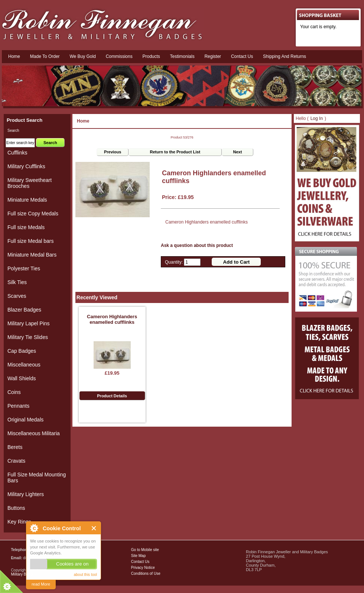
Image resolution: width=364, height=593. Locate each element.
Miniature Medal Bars (32, 255)
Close (94, 528)
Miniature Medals (27, 200)
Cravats (16, 461)
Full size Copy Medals (33, 214)
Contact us (242, 56)
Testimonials (182, 56)
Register (213, 56)
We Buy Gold (82, 56)
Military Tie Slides (28, 337)
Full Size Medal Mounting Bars (37, 478)
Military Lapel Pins (29, 323)
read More (41, 584)
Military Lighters (26, 494)
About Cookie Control (34, 528)
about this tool (85, 575)
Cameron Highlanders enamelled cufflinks (112, 319)
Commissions (119, 56)
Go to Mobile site (145, 550)
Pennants (18, 406)
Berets (15, 447)
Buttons (16, 508)
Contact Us (140, 562)
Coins (14, 392)
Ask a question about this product (197, 245)
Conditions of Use (146, 574)
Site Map (138, 556)
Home (14, 56)
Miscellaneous (24, 365)
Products (151, 56)
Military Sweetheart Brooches (30, 183)
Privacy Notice (143, 568)
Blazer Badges (24, 310)
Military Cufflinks (26, 166)
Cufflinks (17, 153)
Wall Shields (22, 378)
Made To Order (45, 56)
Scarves (17, 296)
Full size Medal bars (31, 241)
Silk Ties (17, 282)
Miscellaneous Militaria (34, 433)
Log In (317, 118)
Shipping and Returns (285, 56)
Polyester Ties (24, 268)
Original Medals (25, 420)
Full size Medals (26, 227)
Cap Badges (22, 351)
